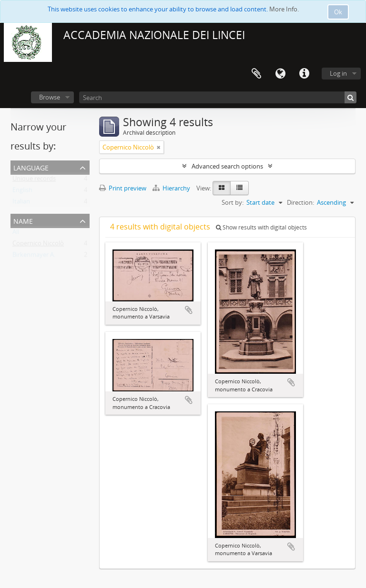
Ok (338, 12)
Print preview (123, 188)
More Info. (284, 9)
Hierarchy (172, 188)
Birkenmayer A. (34, 257)
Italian (21, 203)
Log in (338, 73)
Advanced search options (227, 166)
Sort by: (233, 202)
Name (23, 220)
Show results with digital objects (261, 227)
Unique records (34, 180)
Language (280, 74)
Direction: (300, 202)
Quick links (304, 74)
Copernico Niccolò (38, 245)
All (16, 234)
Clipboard (256, 74)
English (22, 192)
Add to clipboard (189, 310)
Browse (50, 97)
